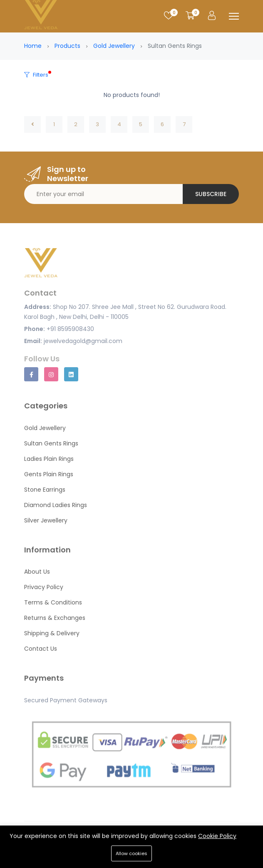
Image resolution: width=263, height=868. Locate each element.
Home (33, 46)
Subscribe (211, 194)
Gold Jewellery (114, 46)
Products (67, 46)
